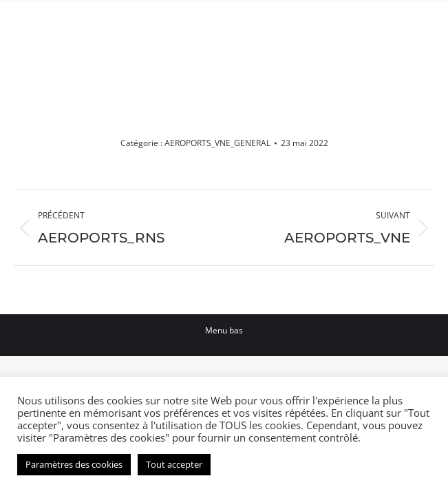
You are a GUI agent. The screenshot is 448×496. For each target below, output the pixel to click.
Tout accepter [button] (174, 464)
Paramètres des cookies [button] (74, 464)
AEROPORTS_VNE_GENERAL (217, 143)
